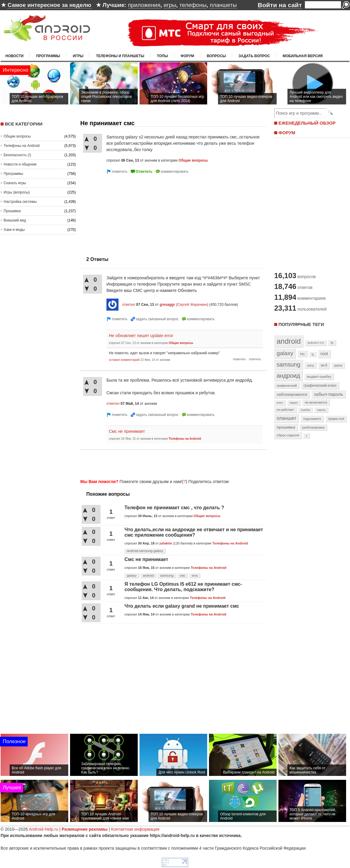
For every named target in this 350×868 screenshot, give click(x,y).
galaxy (132, 575)
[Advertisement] (125, 213)
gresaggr (167, 305)
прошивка (286, 427)
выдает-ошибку (319, 377)
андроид (288, 376)
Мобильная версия (303, 56)
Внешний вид (15, 220)
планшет (286, 418)
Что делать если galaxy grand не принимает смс (182, 606)
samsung (167, 575)
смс (183, 575)
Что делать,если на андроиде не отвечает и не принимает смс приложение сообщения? (194, 532)
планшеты (223, 5)
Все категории (24, 124)
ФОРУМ (287, 133)
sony (310, 365)
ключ (280, 403)
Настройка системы (20, 202)
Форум (187, 56)
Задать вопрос (254, 56)
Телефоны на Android (22, 146)
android (148, 575)
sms (195, 575)
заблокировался (292, 394)
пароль (321, 410)
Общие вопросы (17, 136)
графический (287, 386)
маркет (294, 403)
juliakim (166, 543)
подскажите (312, 419)
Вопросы (216, 56)
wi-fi (324, 365)
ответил (129, 305)
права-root (336, 419)
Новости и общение (20, 164)
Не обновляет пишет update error (141, 336)
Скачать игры (15, 183)
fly (332, 343)
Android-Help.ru (44, 829)
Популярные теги (301, 324)
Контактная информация (135, 829)
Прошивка (12, 211)
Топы (163, 56)
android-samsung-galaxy (145, 551)
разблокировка (313, 427)
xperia (338, 366)
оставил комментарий (124, 360)
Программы (48, 56)
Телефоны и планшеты (120, 56)
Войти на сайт (280, 5)
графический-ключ (320, 386)
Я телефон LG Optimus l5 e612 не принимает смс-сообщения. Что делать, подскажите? (183, 587)
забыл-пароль (329, 394)
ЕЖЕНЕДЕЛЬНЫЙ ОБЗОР (307, 123)
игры (170, 5)
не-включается (316, 402)
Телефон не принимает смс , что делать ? (174, 508)
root (324, 354)
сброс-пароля (288, 435)
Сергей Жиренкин (192, 305)
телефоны (193, 5)
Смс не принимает (127, 431)
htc (302, 354)
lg (313, 354)
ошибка (305, 410)
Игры (78, 56)
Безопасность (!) (17, 155)
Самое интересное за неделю (49, 5)
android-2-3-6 (316, 343)
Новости (14, 56)
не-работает (285, 410)
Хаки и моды (14, 230)
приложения (144, 5)
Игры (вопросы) (17, 192)
